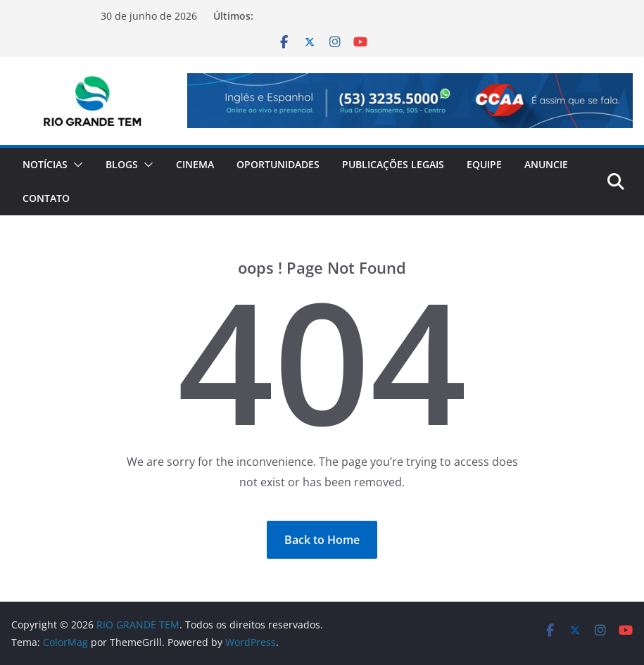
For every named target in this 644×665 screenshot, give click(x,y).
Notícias (45, 164)
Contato (46, 198)
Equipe (484, 164)
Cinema (195, 164)
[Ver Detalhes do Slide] (410, 101)
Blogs (122, 164)
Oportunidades (278, 164)
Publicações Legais (393, 164)
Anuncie (546, 164)
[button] (75, 165)
